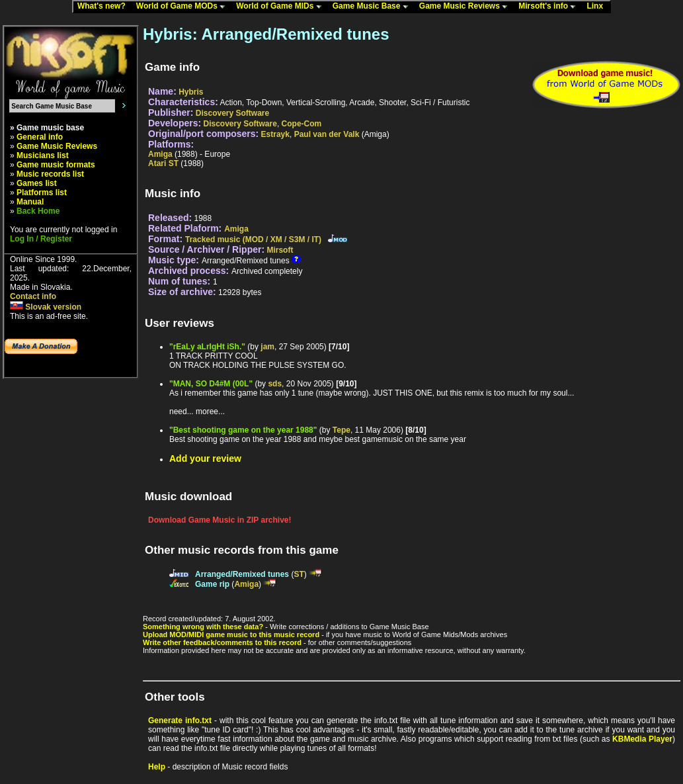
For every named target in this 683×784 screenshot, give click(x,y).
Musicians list (43, 155)
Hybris (191, 92)
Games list (37, 183)
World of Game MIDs (282, 7)
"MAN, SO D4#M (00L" (211, 384)
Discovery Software (232, 113)
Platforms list (42, 193)
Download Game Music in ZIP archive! (220, 520)
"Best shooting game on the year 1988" (243, 430)
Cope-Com (302, 124)
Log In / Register (41, 239)
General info (40, 137)
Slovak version (46, 307)
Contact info (33, 296)
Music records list (50, 174)
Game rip (212, 584)
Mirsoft (280, 250)
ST (299, 574)
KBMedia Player (642, 739)
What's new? (104, 7)
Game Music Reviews (466, 7)
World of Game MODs (184, 7)
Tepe (341, 430)
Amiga (160, 154)
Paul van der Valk (327, 134)
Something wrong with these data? (203, 627)
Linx (598, 7)
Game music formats (56, 165)
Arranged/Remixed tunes (242, 574)
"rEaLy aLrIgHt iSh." (207, 347)
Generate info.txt (180, 720)
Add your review (205, 458)
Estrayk (275, 134)
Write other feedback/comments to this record (222, 642)
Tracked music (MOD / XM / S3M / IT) (253, 240)
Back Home (38, 211)
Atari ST (163, 163)
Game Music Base (374, 7)
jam (267, 347)
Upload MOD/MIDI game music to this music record (231, 634)
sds (275, 384)
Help (157, 767)
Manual (30, 202)
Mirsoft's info (550, 7)
